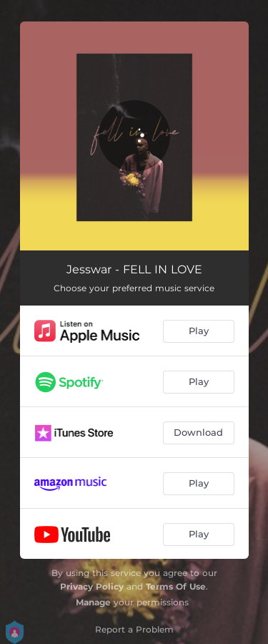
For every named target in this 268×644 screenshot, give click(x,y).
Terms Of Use (176, 586)
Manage (93, 602)
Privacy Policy (92, 586)
